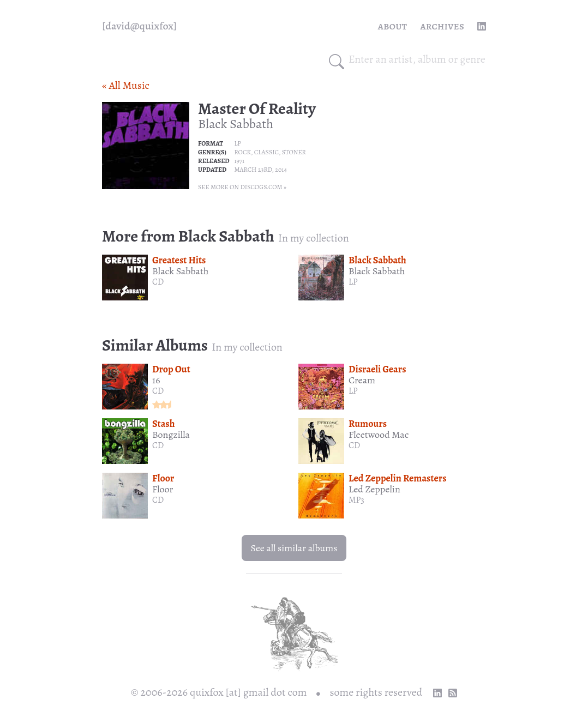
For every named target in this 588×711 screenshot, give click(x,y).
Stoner (294, 152)
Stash (164, 424)
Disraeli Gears (377, 369)
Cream (362, 380)
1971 (239, 161)
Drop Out (171, 369)
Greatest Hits (179, 260)
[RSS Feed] (453, 693)
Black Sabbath (236, 124)
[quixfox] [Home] (139, 26)
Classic (266, 152)
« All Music (126, 85)
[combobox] (417, 59)
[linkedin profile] (482, 26)
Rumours (368, 424)
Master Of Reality (257, 109)
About (393, 26)
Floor (163, 478)
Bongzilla (171, 435)
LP (237, 143)
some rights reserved (376, 692)
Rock (242, 152)
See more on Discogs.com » (242, 187)
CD (158, 282)
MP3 (356, 500)
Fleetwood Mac (379, 435)
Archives (442, 26)
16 (156, 380)
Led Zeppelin (374, 489)
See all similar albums (294, 548)
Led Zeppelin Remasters (398, 478)
